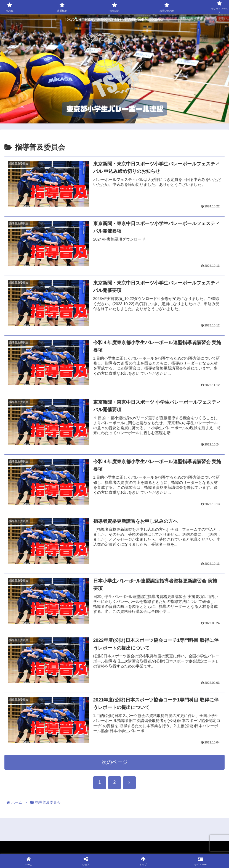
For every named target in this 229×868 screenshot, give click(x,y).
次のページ (115, 762)
